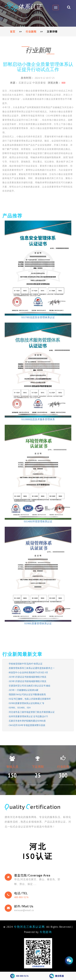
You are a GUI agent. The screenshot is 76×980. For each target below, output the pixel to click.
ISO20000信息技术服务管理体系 (38, 419)
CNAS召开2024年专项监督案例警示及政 (27, 725)
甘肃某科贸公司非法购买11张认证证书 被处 (30, 686)
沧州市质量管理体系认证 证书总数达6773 (28, 716)
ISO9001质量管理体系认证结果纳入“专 (27, 703)
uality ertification (33, 807)
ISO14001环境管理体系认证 (38, 521)
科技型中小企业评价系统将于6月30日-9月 (28, 672)
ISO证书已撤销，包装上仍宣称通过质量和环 (30, 699)
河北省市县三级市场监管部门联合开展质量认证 (32, 712)
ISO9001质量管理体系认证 (38, 623)
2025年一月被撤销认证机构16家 (24, 690)
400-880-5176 (21, 897)
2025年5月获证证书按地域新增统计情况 (27, 681)
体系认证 (24, 6)
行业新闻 (31, 32)
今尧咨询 (46, 932)
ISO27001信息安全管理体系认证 (38, 317)
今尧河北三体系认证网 (29, 927)
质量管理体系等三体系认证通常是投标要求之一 (32, 668)
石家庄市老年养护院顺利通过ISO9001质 (27, 721)
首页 (13, 32)
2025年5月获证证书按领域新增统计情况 (27, 677)
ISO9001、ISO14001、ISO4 (20, 708)
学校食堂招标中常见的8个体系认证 (26, 664)
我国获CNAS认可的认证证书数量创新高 (27, 694)
